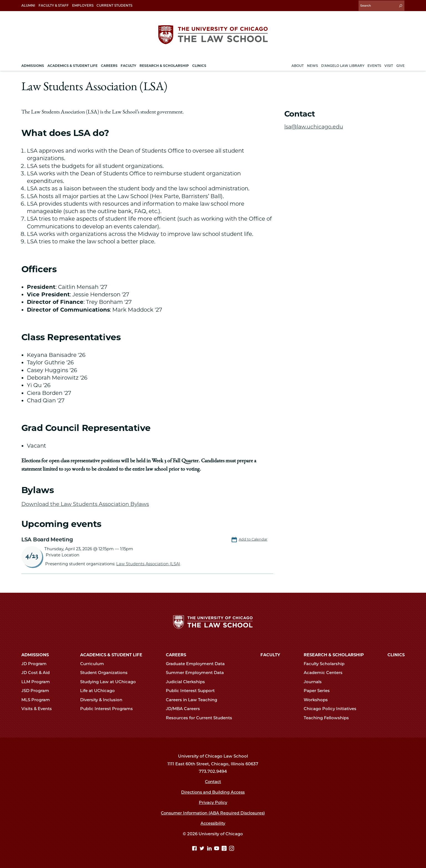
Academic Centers (325, 672)
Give (400, 65)
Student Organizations (106, 672)
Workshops (318, 700)
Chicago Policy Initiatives (332, 708)
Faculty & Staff (54, 5)
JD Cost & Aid (38, 672)
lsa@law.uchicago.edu (314, 126)
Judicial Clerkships (188, 682)
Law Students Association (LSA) (149, 563)
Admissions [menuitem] (33, 65)
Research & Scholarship (334, 655)
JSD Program (38, 690)
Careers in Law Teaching (194, 700)
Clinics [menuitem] (199, 65)
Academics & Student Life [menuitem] (73, 65)
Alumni (28, 5)
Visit (389, 65)
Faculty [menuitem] (128, 65)
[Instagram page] (232, 849)
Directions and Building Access (213, 792)
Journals (315, 682)
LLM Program (38, 682)
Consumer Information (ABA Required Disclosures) (213, 813)
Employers (83, 5)
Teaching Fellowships (329, 718)
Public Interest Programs (109, 708)
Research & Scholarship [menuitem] (164, 65)
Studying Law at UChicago (110, 682)
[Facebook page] (195, 849)
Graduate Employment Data (198, 663)
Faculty (270, 655)
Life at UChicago (100, 690)
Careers (176, 655)
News (312, 65)
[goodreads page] (225, 849)
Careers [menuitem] (109, 65)
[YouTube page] (217, 849)
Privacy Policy (213, 802)
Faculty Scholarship (326, 663)
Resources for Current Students (201, 718)
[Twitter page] (203, 849)
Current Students (114, 5)
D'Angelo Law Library (343, 65)
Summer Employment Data (197, 672)
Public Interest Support (193, 690)
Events (374, 65)
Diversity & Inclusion (104, 700)
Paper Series (319, 690)
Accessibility (213, 823)
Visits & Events (39, 708)
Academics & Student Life (111, 655)
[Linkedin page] (210, 849)
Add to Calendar (253, 538)
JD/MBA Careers (185, 708)
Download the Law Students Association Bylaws (87, 503)
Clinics (396, 655)
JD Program (36, 663)
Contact (213, 781)
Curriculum (94, 663)
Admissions (35, 655)
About (298, 65)
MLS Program (38, 700)
